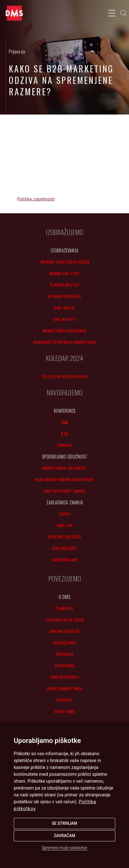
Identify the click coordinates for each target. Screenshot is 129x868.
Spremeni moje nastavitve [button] (64, 848)
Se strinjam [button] (64, 823)
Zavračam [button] (64, 836)
